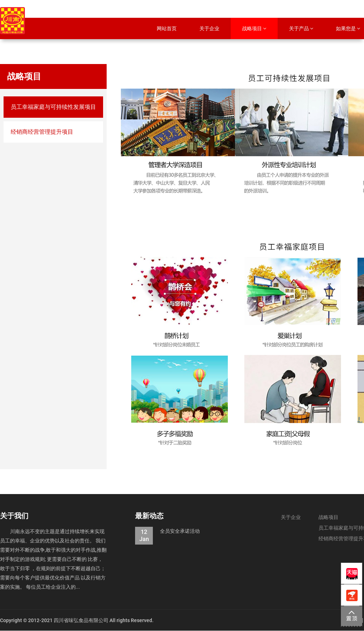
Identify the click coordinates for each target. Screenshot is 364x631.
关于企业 (291, 517)
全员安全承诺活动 (167, 531)
